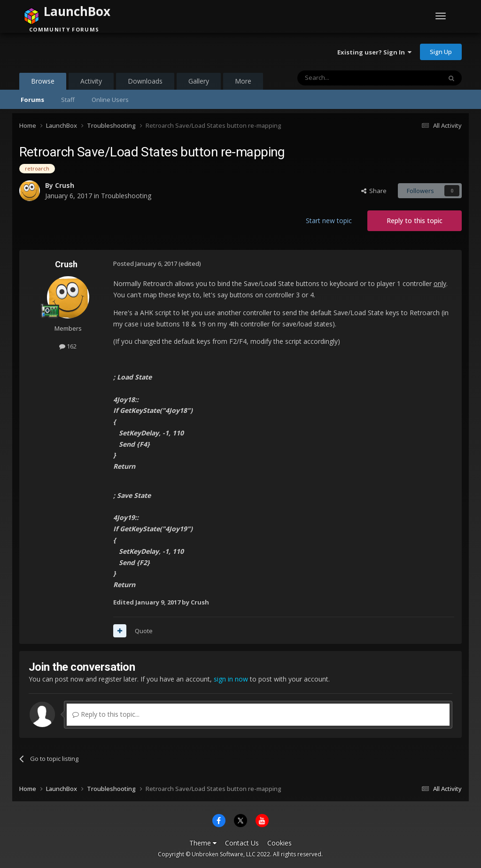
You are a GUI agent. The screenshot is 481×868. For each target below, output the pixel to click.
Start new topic (329, 221)
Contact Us (242, 843)
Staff (68, 100)
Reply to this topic (415, 221)
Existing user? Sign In (374, 52)
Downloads (145, 81)
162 (68, 346)
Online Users (110, 100)
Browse (43, 83)
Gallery (199, 81)
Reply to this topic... (106, 714)
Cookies (279, 843)
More (243, 81)
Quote (144, 631)
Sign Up (441, 52)
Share (374, 191)
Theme (203, 843)
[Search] (346, 78)
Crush (65, 185)
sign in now (231, 679)
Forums (32, 100)
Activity (91, 81)
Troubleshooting (126, 196)
